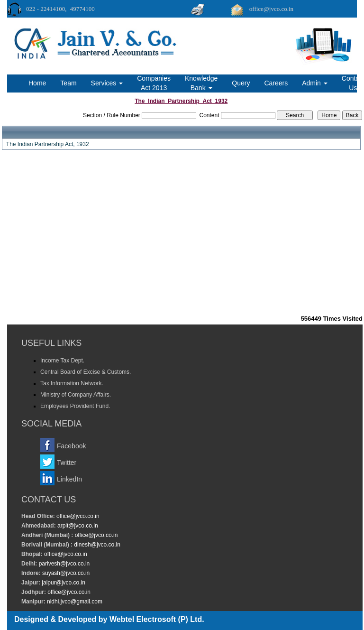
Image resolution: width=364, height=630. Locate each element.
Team (68, 83)
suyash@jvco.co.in (65, 573)
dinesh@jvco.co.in (96, 545)
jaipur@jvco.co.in (63, 583)
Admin (315, 83)
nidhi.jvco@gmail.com (74, 602)
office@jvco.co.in (77, 516)
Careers (276, 83)
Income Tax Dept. (62, 361)
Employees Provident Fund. (75, 406)
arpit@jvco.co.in (77, 526)
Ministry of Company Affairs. (76, 395)
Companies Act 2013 (154, 83)
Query (241, 83)
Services (107, 83)
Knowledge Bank (201, 83)
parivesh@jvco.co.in (64, 564)
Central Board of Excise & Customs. (86, 372)
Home (37, 83)
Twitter (67, 463)
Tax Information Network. (72, 383)
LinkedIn (69, 479)
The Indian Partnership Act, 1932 (48, 144)
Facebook (71, 446)
